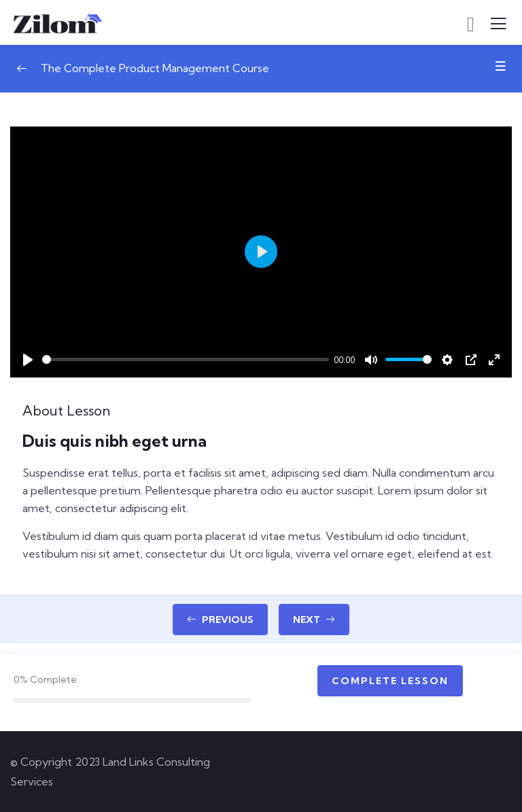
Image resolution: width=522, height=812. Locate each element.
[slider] (186, 359)
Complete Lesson (390, 681)
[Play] (28, 360)
